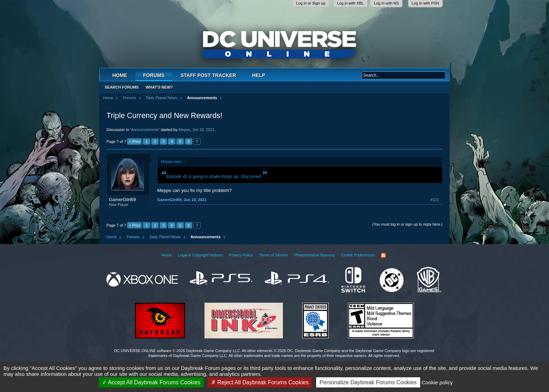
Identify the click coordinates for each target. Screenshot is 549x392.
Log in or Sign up (311, 3)
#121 (435, 200)
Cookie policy (437, 382)
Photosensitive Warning (314, 255)
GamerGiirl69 (122, 200)
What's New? (159, 87)
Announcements (145, 130)
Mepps (184, 130)
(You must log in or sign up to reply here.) (407, 224)
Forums (154, 75)
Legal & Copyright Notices (200, 255)
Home (120, 75)
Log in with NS (386, 3)
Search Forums (122, 87)
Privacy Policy (241, 255)
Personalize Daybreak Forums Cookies (368, 382)
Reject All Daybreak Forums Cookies (260, 382)
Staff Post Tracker (208, 75)
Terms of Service (273, 255)
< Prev (134, 142)
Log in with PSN (425, 3)
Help (259, 75)
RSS (383, 255)
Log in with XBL (350, 3)
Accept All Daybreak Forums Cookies (151, 382)
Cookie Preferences (358, 255)
